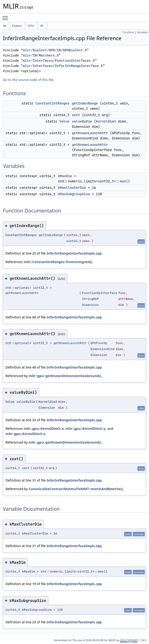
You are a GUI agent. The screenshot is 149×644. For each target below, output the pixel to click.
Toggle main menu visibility (6, 16)
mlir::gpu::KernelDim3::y (85, 429)
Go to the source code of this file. (29, 80)
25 (34, 253)
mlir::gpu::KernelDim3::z (25, 434)
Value (65, 121)
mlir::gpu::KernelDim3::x (44, 429)
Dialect (17, 26)
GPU (31, 26)
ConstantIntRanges (52, 103)
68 (34, 317)
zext (76, 115)
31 (34, 480)
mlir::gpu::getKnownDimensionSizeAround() (65, 376)
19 (34, 584)
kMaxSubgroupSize (74, 194)
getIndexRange (85, 103)
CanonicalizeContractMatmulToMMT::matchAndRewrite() (76, 489)
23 (34, 622)
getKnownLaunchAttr (90, 133)
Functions (128, 32)
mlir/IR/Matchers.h (41, 55)
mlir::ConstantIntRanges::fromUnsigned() (58, 262)
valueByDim (82, 121)
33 (34, 420)
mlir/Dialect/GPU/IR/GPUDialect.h (55, 50)
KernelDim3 (106, 121)
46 (34, 367)
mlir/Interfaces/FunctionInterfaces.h (59, 61)
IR (42, 26)
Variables (142, 32)
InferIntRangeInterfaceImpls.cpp (74, 253)
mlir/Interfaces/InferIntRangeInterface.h (63, 66)
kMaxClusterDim (72, 188)
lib (5, 26)
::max (121, 181)
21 (34, 546)
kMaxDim (65, 176)
